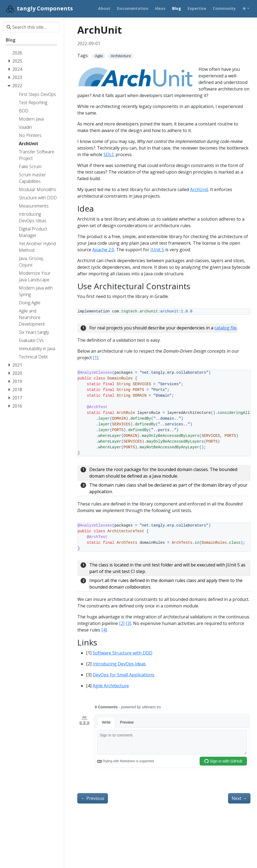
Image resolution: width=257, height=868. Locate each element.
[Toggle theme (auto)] (246, 8)
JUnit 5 (157, 250)
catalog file (225, 328)
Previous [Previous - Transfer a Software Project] (93, 798)
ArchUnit (199, 189)
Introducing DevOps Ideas (119, 664)
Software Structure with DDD (122, 653)
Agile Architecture (111, 686)
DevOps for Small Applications (123, 675)
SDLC (109, 154)
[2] (122, 623)
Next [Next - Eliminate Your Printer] (239, 798)
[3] (128, 623)
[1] (96, 358)
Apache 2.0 (103, 250)
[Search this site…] (31, 27)
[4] (104, 630)
